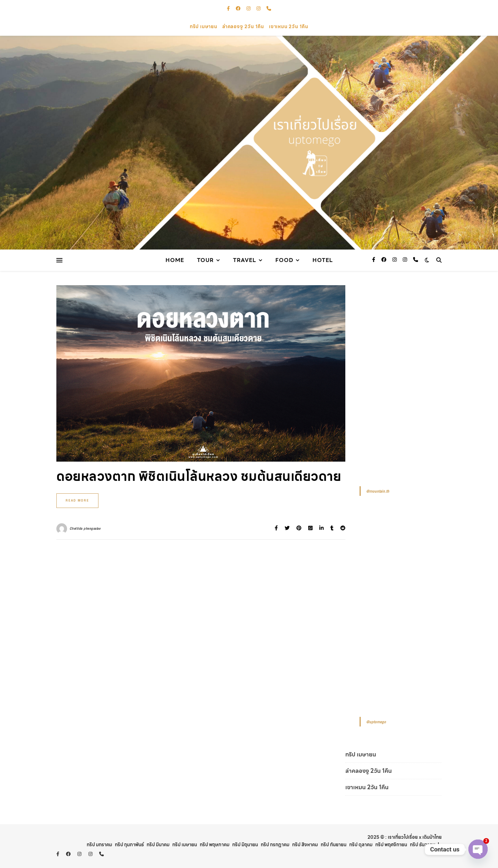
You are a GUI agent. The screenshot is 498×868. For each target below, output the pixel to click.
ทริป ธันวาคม (423, 845)
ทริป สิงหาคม (305, 845)
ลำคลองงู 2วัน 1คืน (243, 27)
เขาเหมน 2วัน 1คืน (289, 27)
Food (284, 260)
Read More (77, 500)
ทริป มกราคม (99, 845)
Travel (245, 260)
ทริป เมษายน (204, 27)
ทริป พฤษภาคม (215, 845)
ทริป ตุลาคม (361, 845)
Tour (205, 260)
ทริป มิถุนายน (245, 845)
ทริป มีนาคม (158, 845)
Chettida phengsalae (85, 528)
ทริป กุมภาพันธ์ (129, 845)
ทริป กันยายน (334, 845)
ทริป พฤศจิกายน (391, 845)
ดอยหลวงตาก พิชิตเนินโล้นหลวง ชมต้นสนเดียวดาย (199, 476)
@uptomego (376, 722)
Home (175, 260)
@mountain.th (378, 491)
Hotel (323, 260)
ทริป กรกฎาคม (275, 845)
